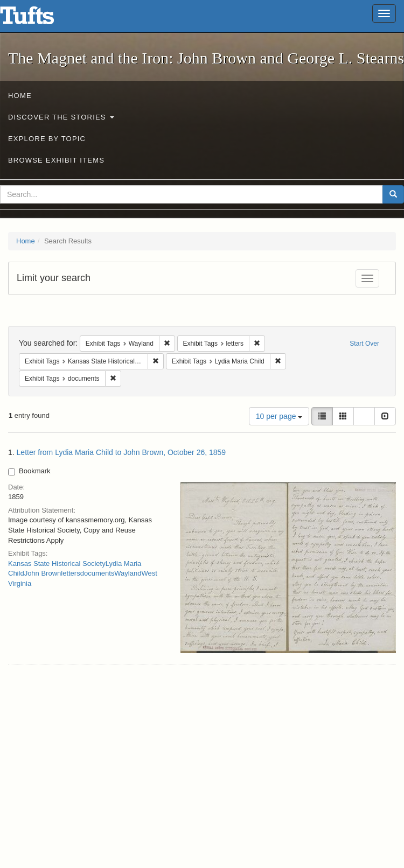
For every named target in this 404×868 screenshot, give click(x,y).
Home (20, 96)
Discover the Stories (61, 117)
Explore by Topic (47, 139)
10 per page (279, 416)
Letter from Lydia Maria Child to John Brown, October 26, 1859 (121, 452)
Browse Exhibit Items (56, 160)
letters (70, 573)
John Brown (43, 573)
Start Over (364, 344)
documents (97, 573)
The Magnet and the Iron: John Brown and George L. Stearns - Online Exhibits (40, 19)
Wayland (128, 573)
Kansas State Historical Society (57, 563)
